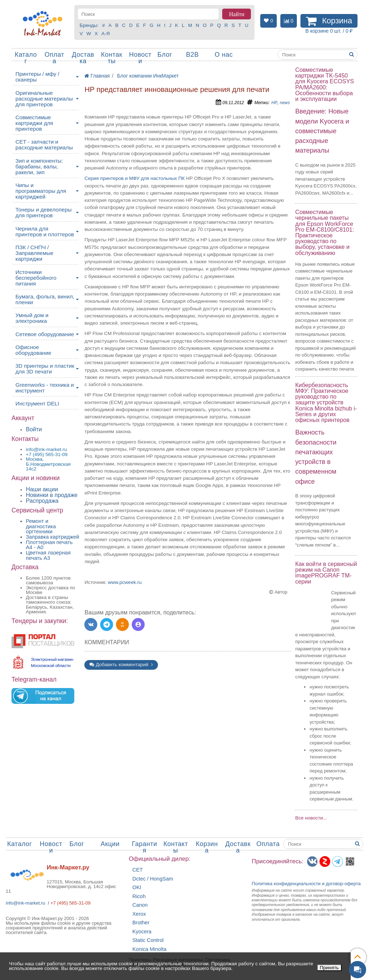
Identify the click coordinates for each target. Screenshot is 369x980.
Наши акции (42, 489)
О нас (224, 55)
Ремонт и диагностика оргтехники (41, 526)
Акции (110, 844)
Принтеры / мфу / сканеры (37, 77)
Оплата (54, 58)
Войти (34, 429)
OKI (137, 888)
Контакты (111, 58)
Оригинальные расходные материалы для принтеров (44, 99)
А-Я (106, 34)
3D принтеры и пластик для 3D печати (45, 369)
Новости (140, 58)
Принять (329, 968)
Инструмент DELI (37, 403)
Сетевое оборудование (45, 334)
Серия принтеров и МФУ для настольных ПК (134, 178)
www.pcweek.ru (125, 582)
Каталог (26, 58)
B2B (192, 55)
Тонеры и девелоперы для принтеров (43, 212)
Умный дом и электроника (32, 318)
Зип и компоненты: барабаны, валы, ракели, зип (39, 166)
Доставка (83, 58)
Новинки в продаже (52, 495)
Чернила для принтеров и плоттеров (45, 231)
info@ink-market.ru (25, 903)
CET (138, 870)
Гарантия (144, 847)
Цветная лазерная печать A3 (48, 555)
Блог (165, 55)
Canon (140, 905)
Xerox (139, 914)
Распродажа (42, 501)
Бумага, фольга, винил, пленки (45, 299)
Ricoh (139, 897)
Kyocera (142, 932)
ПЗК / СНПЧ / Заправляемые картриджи (34, 253)
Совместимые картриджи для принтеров (34, 123)
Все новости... (311, 818)
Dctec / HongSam (153, 879)
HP (274, 103)
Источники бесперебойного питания (36, 278)
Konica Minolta (150, 949)
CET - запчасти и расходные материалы (44, 145)
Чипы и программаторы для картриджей (41, 191)
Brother (141, 923)
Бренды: (89, 25)
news (285, 103)
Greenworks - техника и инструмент (45, 388)
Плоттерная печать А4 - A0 (49, 545)
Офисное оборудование (33, 350)
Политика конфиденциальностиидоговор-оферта (306, 884)
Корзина (207, 847)
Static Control (148, 940)
